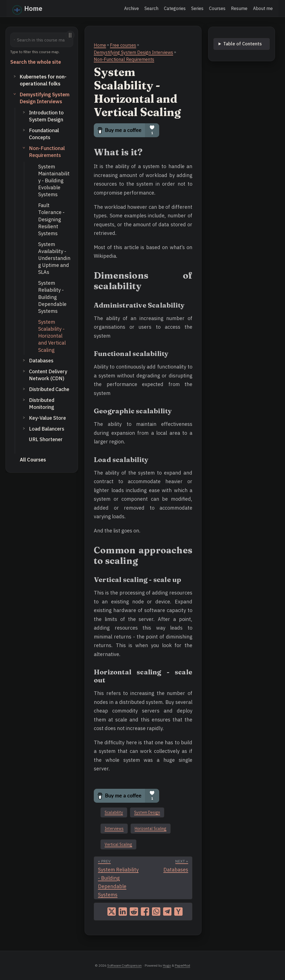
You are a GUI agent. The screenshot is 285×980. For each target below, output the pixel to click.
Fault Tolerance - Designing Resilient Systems (51, 219)
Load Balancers (47, 429)
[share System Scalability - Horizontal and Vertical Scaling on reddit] (134, 912)
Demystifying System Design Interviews (45, 98)
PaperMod (182, 965)
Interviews (114, 829)
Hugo (167, 965)
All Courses (33, 460)
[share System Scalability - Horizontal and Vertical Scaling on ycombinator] (178, 912)
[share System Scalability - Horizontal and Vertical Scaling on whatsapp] (156, 912)
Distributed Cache (49, 389)
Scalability (114, 812)
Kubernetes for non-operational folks (43, 80)
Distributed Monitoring (42, 404)
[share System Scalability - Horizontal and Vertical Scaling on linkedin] (123, 912)
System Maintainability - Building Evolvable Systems (54, 181)
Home (27, 9)
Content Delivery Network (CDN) (48, 375)
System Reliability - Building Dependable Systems (52, 297)
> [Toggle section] (15, 76)
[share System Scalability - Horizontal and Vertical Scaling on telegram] (167, 912)
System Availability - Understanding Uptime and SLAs (54, 258)
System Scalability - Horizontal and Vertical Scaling (52, 336)
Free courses (123, 45)
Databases (41, 361)
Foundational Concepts (44, 134)
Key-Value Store (47, 418)
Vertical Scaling (118, 844)
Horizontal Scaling (151, 829)
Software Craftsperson (124, 965)
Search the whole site (36, 62)
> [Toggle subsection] (24, 112)
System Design (147, 812)
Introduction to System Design (46, 116)
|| (70, 35)
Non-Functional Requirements (47, 152)
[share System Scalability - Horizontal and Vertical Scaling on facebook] (145, 912)
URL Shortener (46, 439)
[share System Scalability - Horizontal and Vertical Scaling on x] (112, 912)
